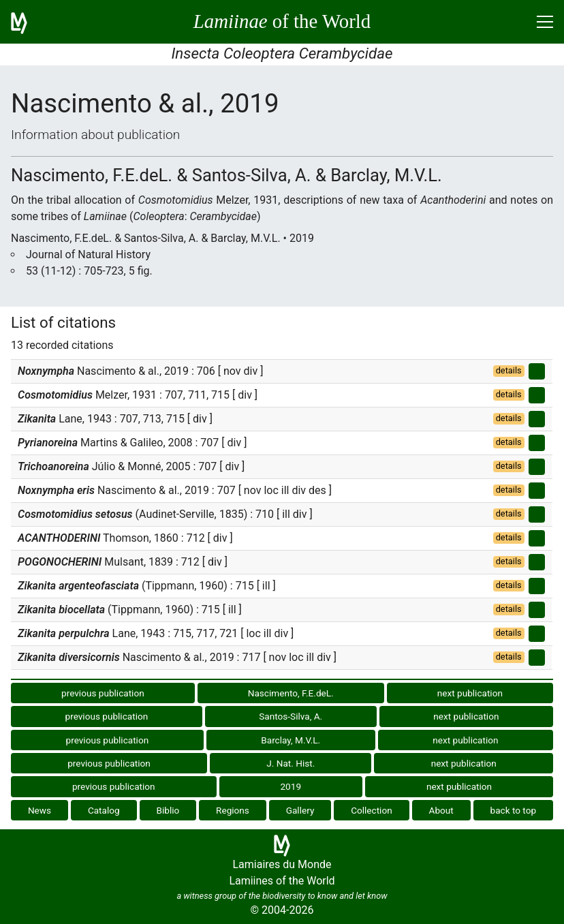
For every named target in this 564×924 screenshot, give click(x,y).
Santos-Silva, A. (291, 716)
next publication (470, 693)
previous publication (103, 693)
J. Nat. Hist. (291, 763)
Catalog (104, 810)
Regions (233, 810)
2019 (291, 786)
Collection (372, 810)
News (40, 810)
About (441, 810)
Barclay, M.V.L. (291, 740)
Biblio (168, 810)
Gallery (300, 810)
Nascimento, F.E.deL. (291, 693)
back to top (514, 810)
